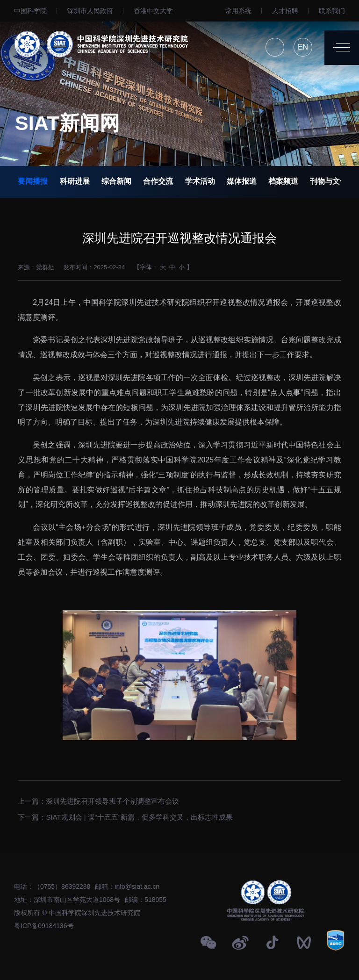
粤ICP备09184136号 (44, 926)
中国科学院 (30, 11)
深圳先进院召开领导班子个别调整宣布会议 (112, 798)
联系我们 (332, 11)
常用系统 (238, 11)
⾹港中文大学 (153, 11)
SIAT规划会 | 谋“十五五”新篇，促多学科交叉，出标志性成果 (139, 814)
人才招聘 (285, 11)
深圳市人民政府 (90, 11)
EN (303, 47)
